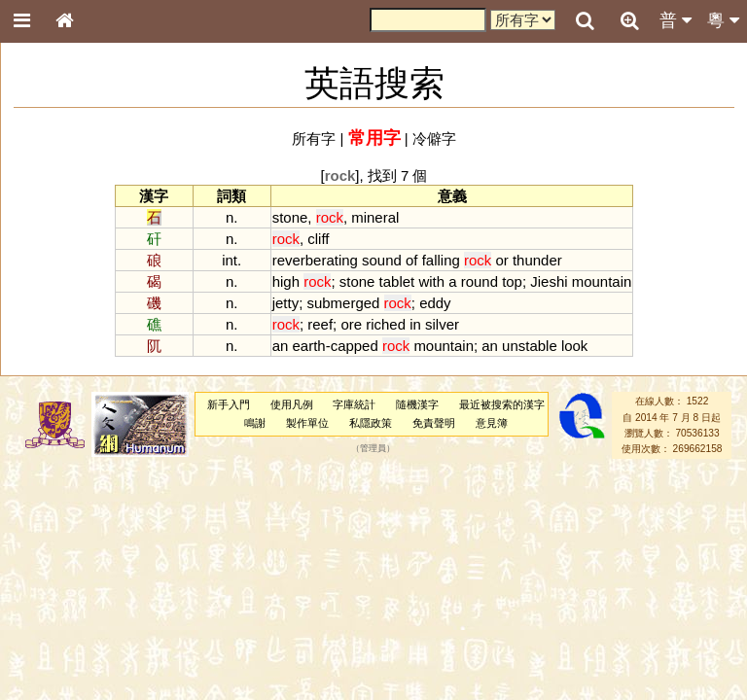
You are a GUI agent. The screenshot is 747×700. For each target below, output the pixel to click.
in (415, 324)
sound (382, 260)
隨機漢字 (417, 404)
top (512, 281)
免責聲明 (434, 423)
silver (442, 324)
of (411, 260)
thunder (537, 260)
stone (290, 217)
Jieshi (549, 281)
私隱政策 (371, 423)
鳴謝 (255, 423)
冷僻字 (434, 139)
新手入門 (229, 404)
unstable (530, 346)
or (501, 260)
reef (320, 324)
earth (309, 346)
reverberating (315, 260)
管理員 (373, 449)
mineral (375, 217)
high (286, 281)
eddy (435, 303)
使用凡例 (292, 404)
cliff (318, 239)
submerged (343, 303)
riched (386, 324)
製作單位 (307, 423)
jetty (285, 303)
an (281, 346)
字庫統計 (354, 404)
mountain (602, 281)
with (431, 281)
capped (355, 346)
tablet (397, 281)
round (480, 281)
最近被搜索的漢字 (502, 404)
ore (351, 324)
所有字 (314, 139)
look (574, 346)
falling (441, 260)
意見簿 (492, 423)
